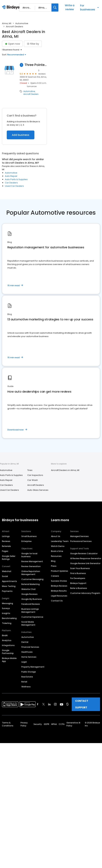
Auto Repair (11, 176)
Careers (55, 576)
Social (5, 576)
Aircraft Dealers (31, 94)
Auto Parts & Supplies (16, 179)
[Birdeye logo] (11, 7)
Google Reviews (29, 594)
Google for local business (29, 555)
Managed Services (79, 536)
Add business (21, 135)
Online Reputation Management (31, 573)
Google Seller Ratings (9, 558)
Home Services (29, 657)
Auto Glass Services (38, 490)
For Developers (78, 578)
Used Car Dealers (14, 186)
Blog (53, 561)
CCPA (62, 724)
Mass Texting (9, 586)
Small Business (29, 536)
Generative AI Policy (73, 724)
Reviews (6, 541)
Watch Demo (58, 546)
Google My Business (32, 599)
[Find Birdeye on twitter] (44, 704)
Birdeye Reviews (59, 586)
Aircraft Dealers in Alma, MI (65, 470)
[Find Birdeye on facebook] (38, 704)
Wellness (26, 687)
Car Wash (33, 480)
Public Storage (29, 672)
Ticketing (7, 623)
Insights (6, 613)
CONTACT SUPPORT (82, 704)
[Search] (55, 8)
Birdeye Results (59, 591)
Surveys (6, 608)
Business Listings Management (30, 610)
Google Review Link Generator (85, 563)
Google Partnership (8, 652)
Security (38, 724)
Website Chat (29, 589)
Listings (6, 536)
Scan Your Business (80, 568)
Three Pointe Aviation (36, 65)
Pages (5, 551)
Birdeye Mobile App (9, 660)
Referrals (6, 546)
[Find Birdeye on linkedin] (49, 704)
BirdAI (5, 635)
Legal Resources (59, 596)
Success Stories (59, 581)
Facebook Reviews (31, 604)
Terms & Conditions (8, 724)
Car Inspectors (35, 475)
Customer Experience (32, 617)
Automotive (22, 23)
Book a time (57, 551)
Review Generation (31, 566)
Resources (56, 556)
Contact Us (57, 601)
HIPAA (54, 724)
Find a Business (78, 573)
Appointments (9, 581)
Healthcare (27, 652)
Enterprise (26, 541)
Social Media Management (28, 623)
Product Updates (60, 571)
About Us (56, 536)
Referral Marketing (31, 584)
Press (54, 566)
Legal (24, 662)
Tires (30, 470)
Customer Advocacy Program (85, 593)
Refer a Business (79, 588)
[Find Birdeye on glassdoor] (67, 704)
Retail (24, 682)
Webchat (7, 571)
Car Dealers (11, 183)
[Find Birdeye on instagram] (55, 704)
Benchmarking (9, 618)
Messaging (7, 603)
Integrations (8, 645)
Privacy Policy (24, 724)
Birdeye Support (78, 583)
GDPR (46, 724)
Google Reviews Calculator (84, 553)
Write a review (70, 7)
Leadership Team (60, 541)
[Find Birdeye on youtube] (62, 704)
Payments (7, 591)
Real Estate (27, 677)
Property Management (33, 667)
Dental (25, 642)
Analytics (7, 640)
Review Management (32, 561)
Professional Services (81, 541)
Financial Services (30, 647)
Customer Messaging (32, 579)
